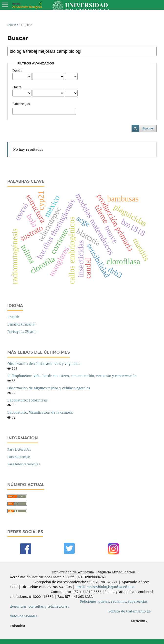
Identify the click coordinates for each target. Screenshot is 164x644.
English (13, 317)
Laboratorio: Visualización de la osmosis (40, 412)
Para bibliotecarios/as (24, 464)
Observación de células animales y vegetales (44, 364)
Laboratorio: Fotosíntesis (27, 400)
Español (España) (21, 324)
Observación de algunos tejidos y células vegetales (49, 388)
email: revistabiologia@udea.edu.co (105, 587)
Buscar (148, 128)
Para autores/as (19, 457)
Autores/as (21, 104)
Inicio (13, 25)
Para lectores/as (19, 449)
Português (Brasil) (22, 332)
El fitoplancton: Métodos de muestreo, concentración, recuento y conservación (72, 376)
